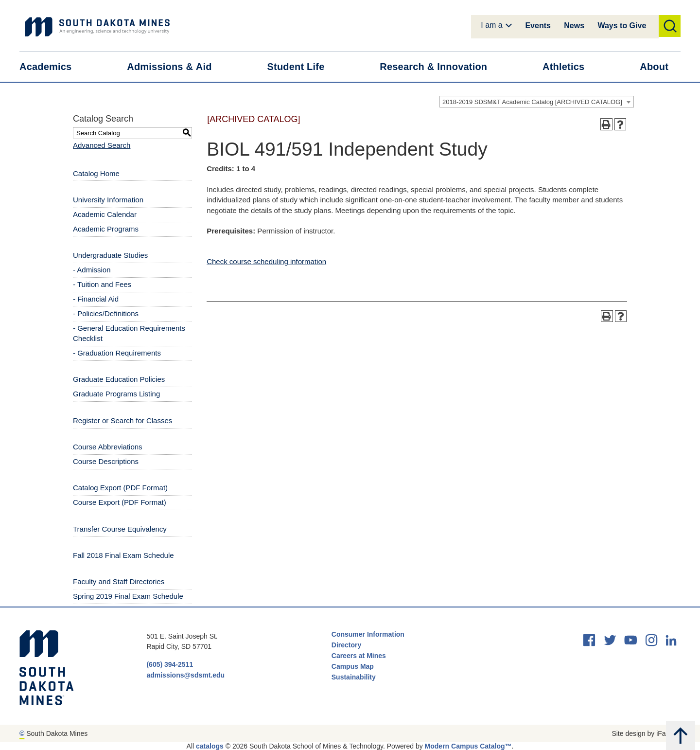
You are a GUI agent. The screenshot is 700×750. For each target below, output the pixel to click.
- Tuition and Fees (102, 284)
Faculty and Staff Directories (119, 581)
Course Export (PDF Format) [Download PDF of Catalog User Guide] (120, 502)
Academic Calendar (105, 214)
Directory (346, 645)
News (574, 26)
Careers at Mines (359, 656)
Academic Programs (106, 229)
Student (302, 67)
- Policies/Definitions (106, 313)
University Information (108, 200)
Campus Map (353, 666)
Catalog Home (96, 173)
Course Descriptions (106, 461)
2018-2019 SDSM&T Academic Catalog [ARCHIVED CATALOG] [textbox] (532, 102)
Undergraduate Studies (110, 255)
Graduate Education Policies (119, 379)
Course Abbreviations (108, 447)
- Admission (92, 270)
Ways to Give (622, 26)
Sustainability (355, 677)
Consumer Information (368, 634)
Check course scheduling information (266, 261)
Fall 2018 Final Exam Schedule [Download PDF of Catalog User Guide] (123, 555)
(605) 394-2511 (170, 664)
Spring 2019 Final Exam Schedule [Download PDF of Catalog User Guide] (128, 596)
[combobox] (537, 102)
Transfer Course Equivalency (120, 529)
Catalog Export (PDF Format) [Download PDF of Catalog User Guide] (120, 488)
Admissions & (175, 67)
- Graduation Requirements (117, 353)
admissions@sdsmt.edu (185, 675)
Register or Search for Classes (122, 420)
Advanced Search (102, 145)
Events (538, 26)
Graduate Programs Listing (116, 394)
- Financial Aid (96, 299)
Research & (439, 67)
